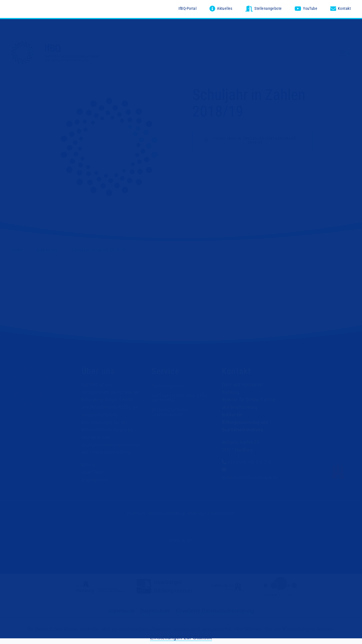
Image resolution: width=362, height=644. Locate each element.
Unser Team (93, 472)
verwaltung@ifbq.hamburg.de (250, 477)
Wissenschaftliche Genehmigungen (169, 412)
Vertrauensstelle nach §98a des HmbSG (179, 398)
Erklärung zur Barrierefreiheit (211, 513)
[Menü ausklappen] (345, 53)
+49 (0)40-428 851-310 (250, 463)
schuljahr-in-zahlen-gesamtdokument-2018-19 (255, 141)
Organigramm (94, 480)
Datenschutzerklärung (167, 513)
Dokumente (47, 250)
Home (17, 250)
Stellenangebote (168, 386)
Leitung (88, 465)
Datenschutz (155, 611)
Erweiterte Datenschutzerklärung (215, 611)
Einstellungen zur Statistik (181, 638)
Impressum (136, 513)
